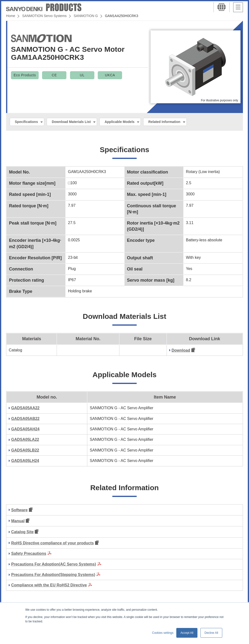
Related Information (164, 122)
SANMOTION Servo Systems (44, 16)
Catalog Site (22, 532)
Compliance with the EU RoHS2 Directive (49, 585)
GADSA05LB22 (25, 450)
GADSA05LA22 (25, 439)
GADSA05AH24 (25, 429)
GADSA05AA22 (25, 408)
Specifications (26, 122)
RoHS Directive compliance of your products (53, 543)
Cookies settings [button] (163, 633)
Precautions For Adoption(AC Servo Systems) (54, 564)
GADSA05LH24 (25, 461)
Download (181, 350)
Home (11, 16)
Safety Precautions (29, 553)
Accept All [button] (187, 633)
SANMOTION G (86, 16)
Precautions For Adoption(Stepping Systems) (53, 575)
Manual (18, 521)
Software (19, 510)
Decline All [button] (211, 633)
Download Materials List (71, 122)
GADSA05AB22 (25, 419)
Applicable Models (120, 122)
